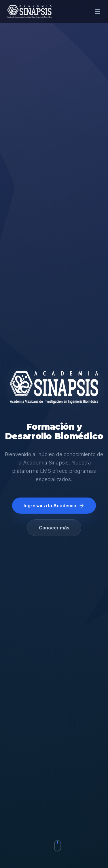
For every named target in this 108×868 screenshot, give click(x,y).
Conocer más (54, 528)
